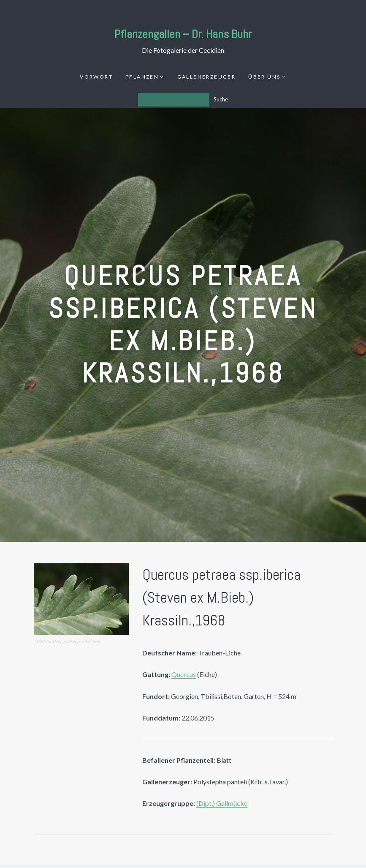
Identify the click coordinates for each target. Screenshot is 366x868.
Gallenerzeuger (207, 77)
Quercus (184, 674)
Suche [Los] (221, 99)
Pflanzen (142, 77)
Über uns (264, 77)
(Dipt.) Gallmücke (222, 803)
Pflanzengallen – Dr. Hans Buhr (183, 34)
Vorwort (96, 77)
